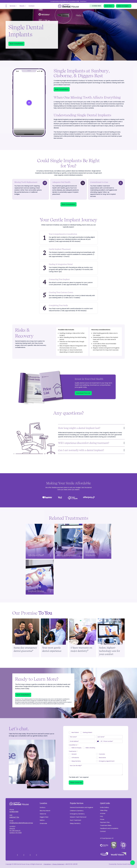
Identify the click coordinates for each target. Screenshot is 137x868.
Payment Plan (105, 822)
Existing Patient (88, 732)
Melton (42, 820)
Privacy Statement (58, 864)
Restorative (102, 758)
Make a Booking (90, 748)
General (74, 754)
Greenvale (43, 823)
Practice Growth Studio (124, 864)
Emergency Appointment (107, 761)
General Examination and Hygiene (81, 807)
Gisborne (43, 814)
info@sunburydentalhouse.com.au (21, 823)
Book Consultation (16, 44)
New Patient (75, 732)
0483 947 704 (14, 817)
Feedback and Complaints (109, 828)
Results (22, 6)
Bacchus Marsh (45, 811)
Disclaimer (47, 864)
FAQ (101, 816)
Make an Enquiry (76, 748)
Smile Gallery (105, 807)
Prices (102, 819)
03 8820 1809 (14, 812)
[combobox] (99, 741)
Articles (103, 813)
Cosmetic (102, 754)
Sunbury (43, 807)
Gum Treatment (76, 820)
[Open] (6, 6)
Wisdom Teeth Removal (78, 817)
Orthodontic (75, 758)
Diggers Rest (44, 817)
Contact (32, 6)
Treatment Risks (106, 825)
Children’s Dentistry (77, 811)
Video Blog (104, 810)
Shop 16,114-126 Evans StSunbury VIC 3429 (16, 831)
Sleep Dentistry (76, 761)
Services (13, 6)
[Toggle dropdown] (17, 6)
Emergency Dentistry (77, 814)
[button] (91, 428)
